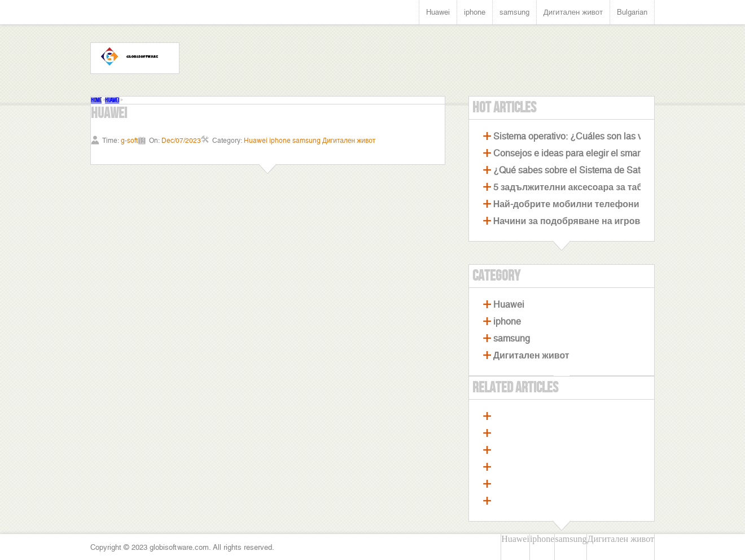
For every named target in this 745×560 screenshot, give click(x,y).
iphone (475, 12)
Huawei (438, 12)
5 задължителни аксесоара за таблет (575, 187)
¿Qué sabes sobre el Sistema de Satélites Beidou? (595, 170)
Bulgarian (632, 12)
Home (96, 100)
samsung (514, 12)
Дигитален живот (573, 12)
